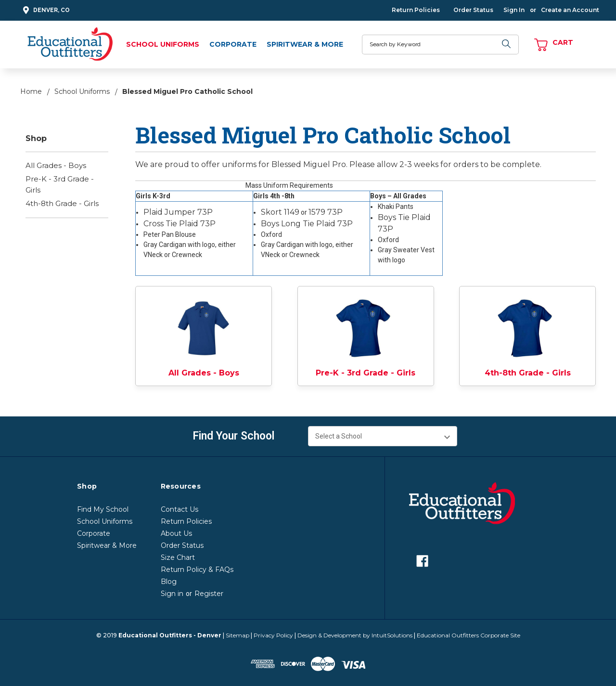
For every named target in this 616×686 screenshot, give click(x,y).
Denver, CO (45, 10)
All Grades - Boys (56, 165)
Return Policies (416, 10)
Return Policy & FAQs (197, 570)
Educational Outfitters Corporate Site (468, 635)
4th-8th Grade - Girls (62, 203)
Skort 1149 (280, 212)
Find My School (103, 509)
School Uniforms (163, 44)
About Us (176, 533)
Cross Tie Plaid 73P (180, 224)
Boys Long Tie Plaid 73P (307, 224)
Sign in (172, 594)
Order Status (473, 10)
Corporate (233, 44)
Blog (169, 582)
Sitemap (237, 635)
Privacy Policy (273, 635)
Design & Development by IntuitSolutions (355, 635)
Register (209, 594)
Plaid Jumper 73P (178, 212)
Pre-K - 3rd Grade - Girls (60, 184)
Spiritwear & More (305, 44)
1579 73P (326, 212)
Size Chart (178, 557)
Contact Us (180, 509)
